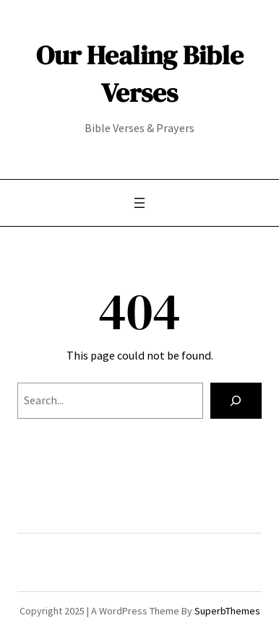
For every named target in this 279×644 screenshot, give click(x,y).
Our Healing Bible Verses (140, 74)
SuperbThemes (227, 611)
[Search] (236, 401)
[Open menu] (139, 203)
